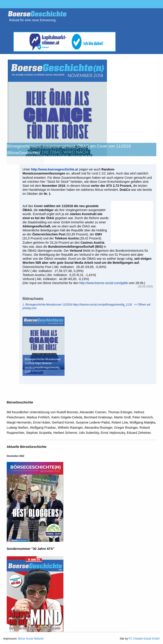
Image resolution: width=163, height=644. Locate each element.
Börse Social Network (31, 639)
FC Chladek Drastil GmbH (144, 639)
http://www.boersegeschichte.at (54, 169)
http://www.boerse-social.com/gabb (103, 283)
